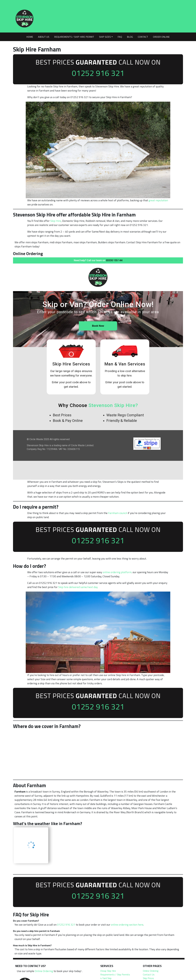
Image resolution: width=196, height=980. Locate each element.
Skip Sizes (105, 37)
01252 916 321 (98, 73)
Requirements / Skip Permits (115, 976)
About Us (44, 37)
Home (30, 37)
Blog (130, 37)
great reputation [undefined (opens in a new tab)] (158, 201)
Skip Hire (56, 221)
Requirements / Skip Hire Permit (74, 37)
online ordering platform (117, 573)
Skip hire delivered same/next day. (78, 588)
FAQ (120, 37)
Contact (143, 37)
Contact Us (149, 976)
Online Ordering (44, 973)
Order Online (161, 37)
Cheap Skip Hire (108, 972)
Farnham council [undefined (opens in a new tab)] (118, 513)
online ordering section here (127, 926)
